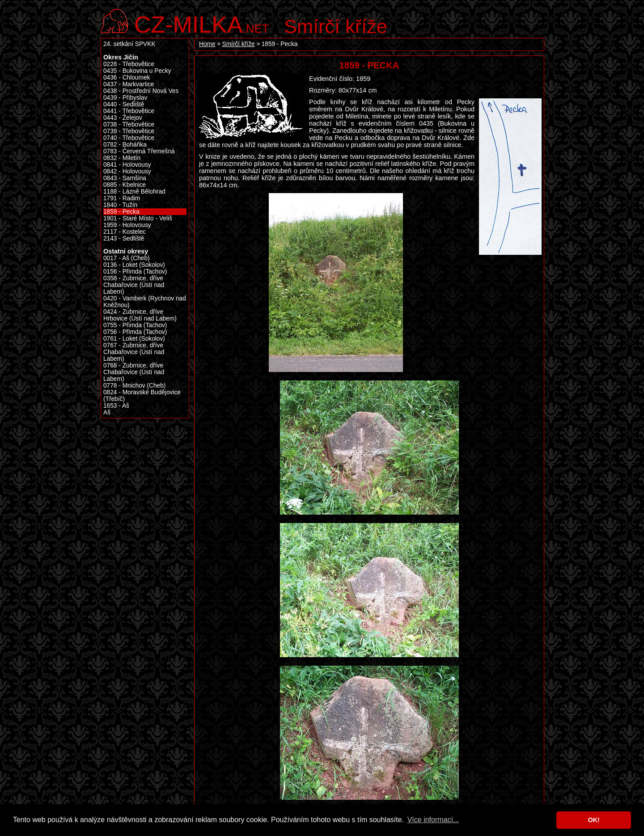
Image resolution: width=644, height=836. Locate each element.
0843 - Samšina (125, 178)
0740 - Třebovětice (129, 138)
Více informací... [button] (433, 820)
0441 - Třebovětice (129, 111)
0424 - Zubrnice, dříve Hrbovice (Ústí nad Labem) (140, 315)
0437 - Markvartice (129, 84)
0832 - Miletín (122, 158)
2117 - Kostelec (125, 232)
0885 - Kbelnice (125, 185)
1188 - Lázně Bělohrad (134, 192)
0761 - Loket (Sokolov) (134, 339)
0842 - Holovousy (127, 171)
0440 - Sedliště (124, 104)
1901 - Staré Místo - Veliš (138, 218)
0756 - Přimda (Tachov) (135, 332)
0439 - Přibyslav (125, 98)
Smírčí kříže (336, 26)
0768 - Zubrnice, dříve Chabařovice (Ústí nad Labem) (134, 372)
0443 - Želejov (123, 118)
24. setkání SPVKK (129, 44)
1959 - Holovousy (127, 225)
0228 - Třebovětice (129, 64)
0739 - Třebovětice (129, 131)
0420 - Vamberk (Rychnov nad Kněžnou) (145, 302)
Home (207, 44)
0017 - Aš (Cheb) (127, 258)
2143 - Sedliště (124, 239)
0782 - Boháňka (125, 145)
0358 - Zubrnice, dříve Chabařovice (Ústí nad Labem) (134, 285)
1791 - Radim (122, 198)
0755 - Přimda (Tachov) (135, 325)
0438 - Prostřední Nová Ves (141, 91)
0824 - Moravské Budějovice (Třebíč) (142, 396)
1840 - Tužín (120, 205)
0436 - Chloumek (127, 78)
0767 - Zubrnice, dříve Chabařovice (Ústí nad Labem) (134, 352)
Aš (107, 412)
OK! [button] (593, 820)
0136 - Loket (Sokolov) (134, 265)
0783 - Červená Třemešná (139, 151)
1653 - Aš (116, 406)
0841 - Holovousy (127, 165)
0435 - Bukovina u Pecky (137, 71)
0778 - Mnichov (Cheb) (134, 386)
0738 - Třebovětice (129, 125)
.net (202, 23)
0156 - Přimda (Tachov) (135, 272)
